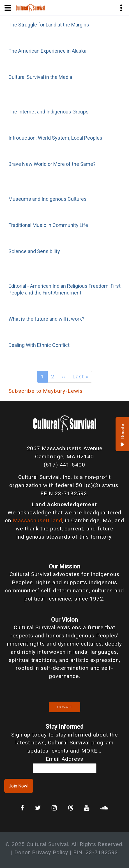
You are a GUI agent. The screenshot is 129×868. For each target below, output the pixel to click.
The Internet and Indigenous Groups (49, 112)
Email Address (64, 759)
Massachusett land (37, 520)
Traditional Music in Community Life (48, 225)
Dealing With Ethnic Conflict (39, 345)
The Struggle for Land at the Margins (49, 25)
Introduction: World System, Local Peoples (55, 138)
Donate (64, 707)
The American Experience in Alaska (47, 51)
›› (63, 377)
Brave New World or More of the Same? (52, 164)
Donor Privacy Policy (41, 852)
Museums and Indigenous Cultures (48, 199)
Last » (80, 377)
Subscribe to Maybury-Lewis (46, 391)
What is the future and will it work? (46, 319)
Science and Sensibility (34, 251)
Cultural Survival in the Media (40, 77)
